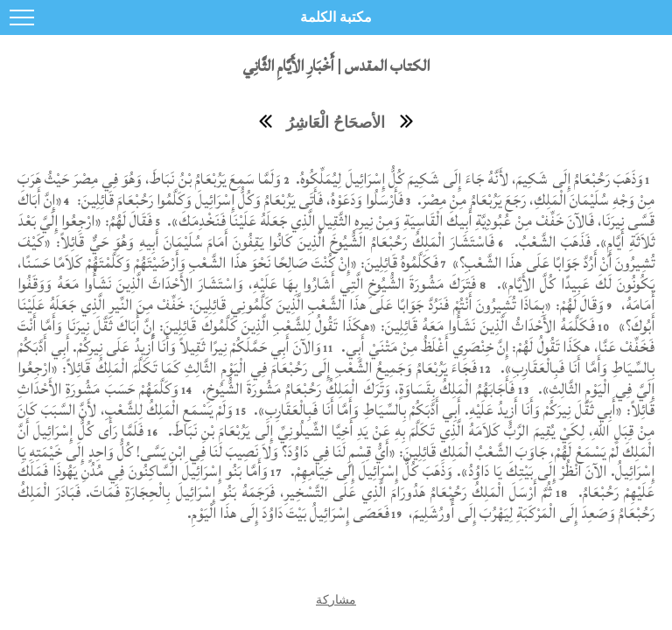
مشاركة (336, 599)
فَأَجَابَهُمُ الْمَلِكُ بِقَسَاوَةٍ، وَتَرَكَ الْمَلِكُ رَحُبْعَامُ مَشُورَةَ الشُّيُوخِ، (357, 389)
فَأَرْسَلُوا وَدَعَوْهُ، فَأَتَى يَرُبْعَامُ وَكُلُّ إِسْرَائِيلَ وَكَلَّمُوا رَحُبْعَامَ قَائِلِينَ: (238, 200)
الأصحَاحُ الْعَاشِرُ (336, 122)
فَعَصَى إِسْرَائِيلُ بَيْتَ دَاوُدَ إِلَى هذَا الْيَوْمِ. (288, 513)
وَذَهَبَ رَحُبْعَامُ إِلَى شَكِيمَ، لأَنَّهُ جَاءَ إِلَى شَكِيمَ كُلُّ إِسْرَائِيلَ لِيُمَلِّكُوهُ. (468, 179)
